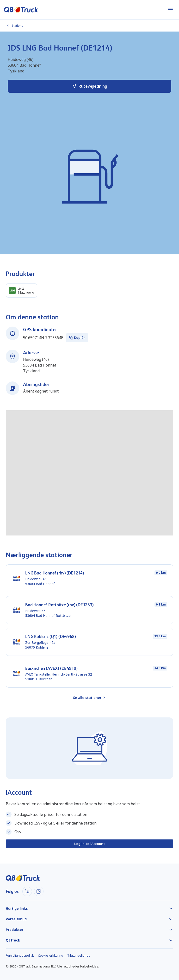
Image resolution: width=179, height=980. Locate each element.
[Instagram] (39, 891)
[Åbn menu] (170, 10)
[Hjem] (21, 10)
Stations (15, 26)
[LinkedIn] (27, 891)
